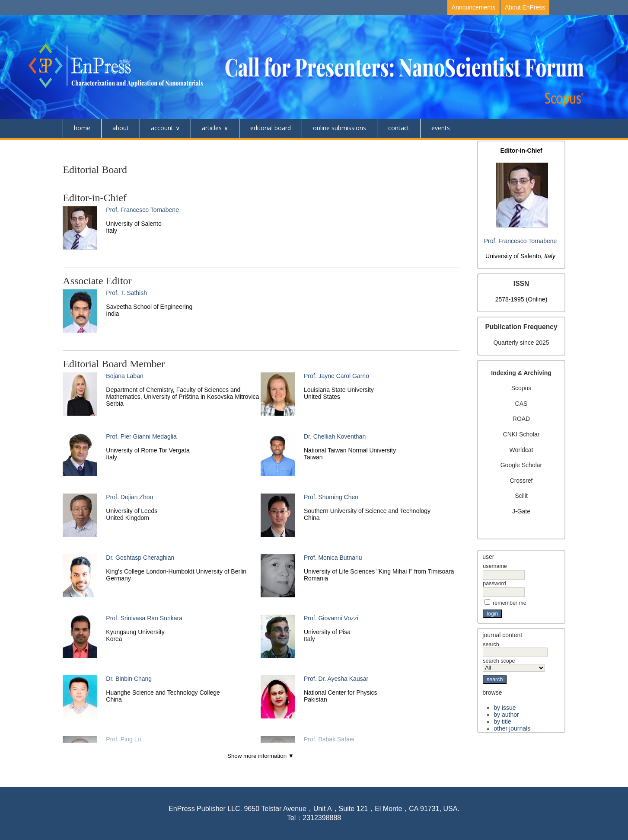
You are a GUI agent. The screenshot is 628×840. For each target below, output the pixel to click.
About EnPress (525, 7)
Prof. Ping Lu (123, 739)
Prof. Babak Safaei (329, 739)
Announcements (473, 7)
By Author (506, 715)
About (121, 128)
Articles (212, 128)
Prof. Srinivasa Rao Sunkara (144, 618)
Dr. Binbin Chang (129, 679)
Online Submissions (340, 128)
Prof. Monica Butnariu (333, 558)
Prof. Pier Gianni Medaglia (141, 436)
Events (441, 128)
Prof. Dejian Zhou (129, 497)
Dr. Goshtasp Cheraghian (140, 558)
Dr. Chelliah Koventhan (335, 436)
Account (162, 128)
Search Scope (514, 664)
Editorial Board (271, 128)
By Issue (505, 708)
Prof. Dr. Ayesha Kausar (336, 679)
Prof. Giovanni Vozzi (331, 618)
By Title (502, 721)
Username (495, 566)
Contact (399, 128)
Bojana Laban (124, 376)
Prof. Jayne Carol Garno (336, 376)
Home (82, 128)
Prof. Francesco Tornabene (521, 241)
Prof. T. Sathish (126, 293)
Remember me (510, 603)
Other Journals (512, 728)
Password (494, 584)
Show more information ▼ (261, 756)
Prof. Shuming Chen (331, 497)
